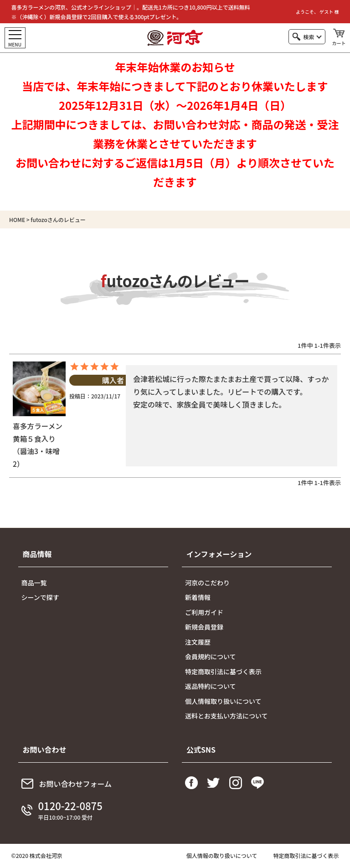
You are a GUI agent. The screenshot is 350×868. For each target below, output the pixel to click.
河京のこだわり (207, 584)
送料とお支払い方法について (226, 717)
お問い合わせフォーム (76, 785)
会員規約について (211, 658)
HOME (17, 220)
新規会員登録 (204, 628)
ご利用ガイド (204, 613)
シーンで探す (40, 599)
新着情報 (198, 599)
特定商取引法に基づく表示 (223, 672)
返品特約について (211, 687)
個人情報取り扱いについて (223, 702)
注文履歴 (198, 643)
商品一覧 (34, 584)
